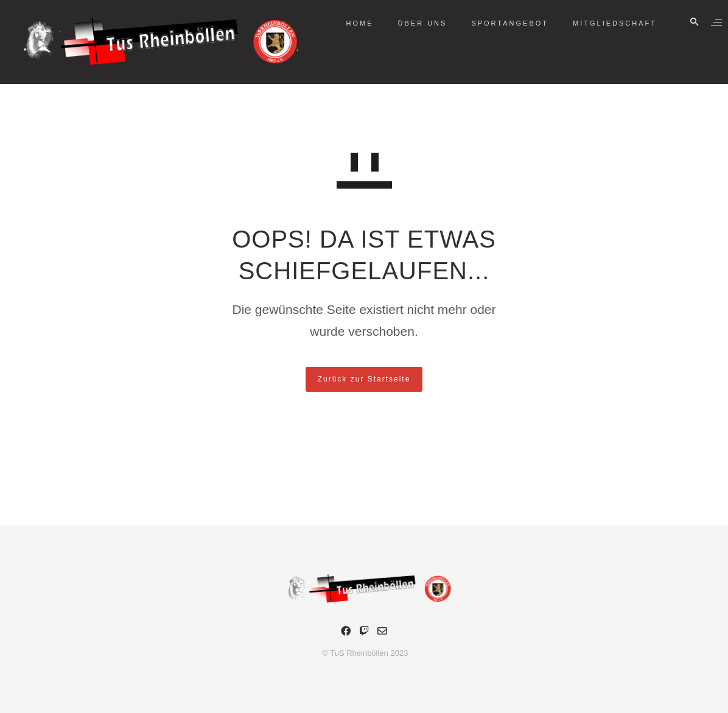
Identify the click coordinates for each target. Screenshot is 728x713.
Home (348, 23)
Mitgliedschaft (603, 23)
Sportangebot (498, 23)
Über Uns (411, 23)
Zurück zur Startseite (364, 379)
